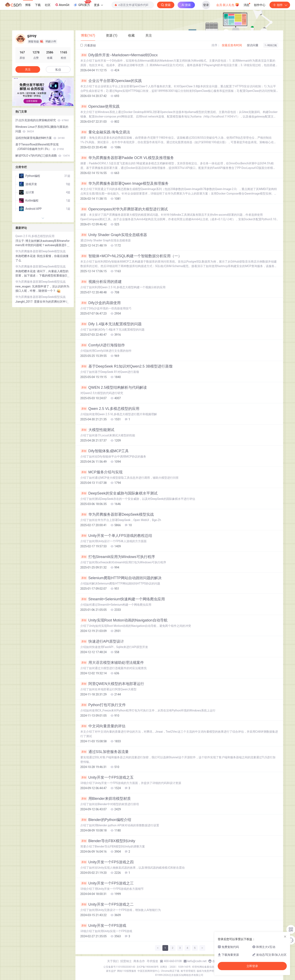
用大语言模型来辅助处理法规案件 (112, 663)
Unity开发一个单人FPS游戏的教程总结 (116, 536)
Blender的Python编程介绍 (106, 820)
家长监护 (111, 971)
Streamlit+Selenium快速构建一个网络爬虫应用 (123, 599)
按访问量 (253, 45)
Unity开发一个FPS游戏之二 (107, 904)
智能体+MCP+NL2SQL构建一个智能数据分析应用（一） (131, 256)
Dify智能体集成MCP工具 (105, 451)
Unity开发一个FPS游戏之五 (107, 777)
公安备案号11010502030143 (119, 967)
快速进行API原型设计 (102, 641)
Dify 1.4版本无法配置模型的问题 (111, 324)
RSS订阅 (271, 45)
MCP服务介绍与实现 (101, 472)
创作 (280, 5)
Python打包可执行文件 (103, 705)
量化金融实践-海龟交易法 (105, 132)
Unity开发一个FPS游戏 (103, 926)
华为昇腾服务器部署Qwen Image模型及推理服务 (124, 183)
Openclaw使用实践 (100, 106)
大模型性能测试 (97, 430)
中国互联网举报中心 (149, 971)
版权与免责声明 (205, 971)
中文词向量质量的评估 (103, 726)
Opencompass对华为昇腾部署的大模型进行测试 (124, 209)
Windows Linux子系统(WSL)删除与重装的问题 (42, 129)
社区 (48, 5)
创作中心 (260, 5)
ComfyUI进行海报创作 (103, 345)
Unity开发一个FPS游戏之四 (107, 862)
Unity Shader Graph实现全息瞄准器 (114, 235)
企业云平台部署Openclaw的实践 (111, 81)
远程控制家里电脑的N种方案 (40, 138)
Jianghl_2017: (25, 302)
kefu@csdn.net (197, 961)
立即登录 (252, 966)
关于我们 (113, 961)
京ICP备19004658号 (148, 967)
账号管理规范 (188, 971)
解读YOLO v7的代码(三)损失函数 (43, 156)
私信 (58, 70)
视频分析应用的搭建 (101, 282)
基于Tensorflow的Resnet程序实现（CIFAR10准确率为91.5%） (40, 147)
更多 (98, 5)
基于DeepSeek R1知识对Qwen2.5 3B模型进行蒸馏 (126, 366)
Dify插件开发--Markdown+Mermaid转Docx (119, 55)
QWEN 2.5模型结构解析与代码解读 (114, 387)
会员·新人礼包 (228, 5)
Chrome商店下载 (170, 971)
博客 (28, 5)
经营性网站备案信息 (203, 967)
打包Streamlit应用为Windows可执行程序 (118, 557)
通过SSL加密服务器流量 (105, 752)
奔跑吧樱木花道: (26, 256)
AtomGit (62, 5)
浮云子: (20, 241)
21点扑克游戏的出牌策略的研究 (42, 120)
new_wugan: (24, 286)
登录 (206, 5)
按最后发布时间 (232, 45)
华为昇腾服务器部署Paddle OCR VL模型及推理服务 (127, 158)
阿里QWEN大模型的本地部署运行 (112, 684)
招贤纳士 (126, 961)
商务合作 (139, 961)
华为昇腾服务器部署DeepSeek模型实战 (117, 514)
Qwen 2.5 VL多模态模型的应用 (110, 409)
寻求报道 (152, 961)
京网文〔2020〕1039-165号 (175, 967)
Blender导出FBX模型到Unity (108, 841)
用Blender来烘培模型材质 (106, 799)
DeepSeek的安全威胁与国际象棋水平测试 (119, 493)
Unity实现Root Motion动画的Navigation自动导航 (124, 620)
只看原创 (88, 45)
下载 (38, 5)
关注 (28, 69)
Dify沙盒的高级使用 (101, 303)
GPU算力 (82, 4)
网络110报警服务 (127, 971)
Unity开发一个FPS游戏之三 (107, 883)
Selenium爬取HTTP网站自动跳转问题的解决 (121, 578)
